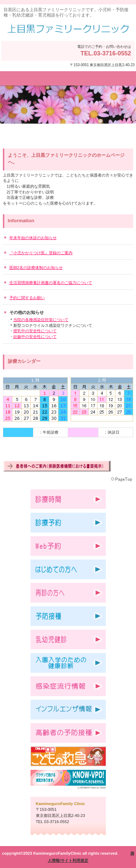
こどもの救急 (68, 756)
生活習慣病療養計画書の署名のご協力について (51, 283)
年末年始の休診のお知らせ (33, 238)
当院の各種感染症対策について (41, 320)
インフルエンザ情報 (68, 710)
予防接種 (68, 616)
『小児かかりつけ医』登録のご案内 (41, 253)
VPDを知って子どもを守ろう (68, 780)
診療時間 (68, 499)
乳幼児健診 (68, 639)
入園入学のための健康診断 (68, 663)
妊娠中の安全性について (35, 337)
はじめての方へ (68, 569)
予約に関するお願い (27, 298)
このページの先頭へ (122, 479)
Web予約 (68, 546)
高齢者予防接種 (68, 733)
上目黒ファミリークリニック (68, 29)
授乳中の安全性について (35, 331)
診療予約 (68, 523)
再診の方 (68, 593)
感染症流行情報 (68, 686)
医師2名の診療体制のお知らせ (36, 268)
